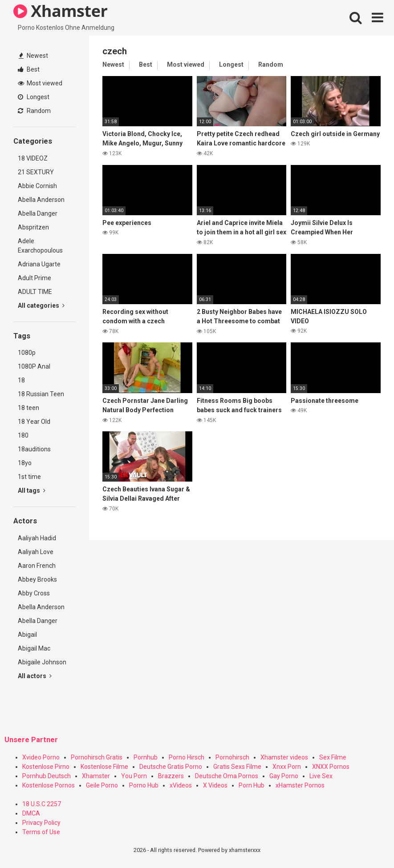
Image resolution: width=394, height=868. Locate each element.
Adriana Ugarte (39, 264)
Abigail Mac (34, 648)
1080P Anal (34, 366)
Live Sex (321, 776)
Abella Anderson (41, 200)
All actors (35, 676)
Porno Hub (144, 785)
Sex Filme (333, 757)
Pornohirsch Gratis (97, 757)
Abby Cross (34, 593)
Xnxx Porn (287, 767)
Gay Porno (284, 776)
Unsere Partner (31, 740)
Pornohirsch (232, 757)
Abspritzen (33, 227)
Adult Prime (35, 278)
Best (29, 69)
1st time (29, 477)
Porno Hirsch (187, 757)
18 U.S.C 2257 (42, 804)
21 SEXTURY (36, 172)
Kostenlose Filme (104, 767)
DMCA (31, 813)
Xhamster (96, 776)
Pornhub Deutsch (47, 776)
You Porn (134, 776)
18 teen (28, 408)
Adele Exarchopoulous (40, 246)
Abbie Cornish (37, 186)
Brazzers (171, 776)
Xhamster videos (284, 757)
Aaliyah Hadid (37, 538)
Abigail (27, 635)
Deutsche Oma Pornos (227, 776)
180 (23, 435)
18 (21, 380)
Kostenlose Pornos (49, 785)
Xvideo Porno (41, 757)
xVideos (181, 785)
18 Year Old (34, 422)
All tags (32, 490)
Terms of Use (41, 832)
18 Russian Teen (41, 394)
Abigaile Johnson (42, 662)
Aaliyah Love (36, 552)
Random (34, 111)
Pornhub (146, 757)
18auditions (34, 449)
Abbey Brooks (37, 579)
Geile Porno (102, 785)
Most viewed (40, 83)
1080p (27, 353)
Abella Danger (38, 213)
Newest (33, 56)
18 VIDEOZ (33, 158)
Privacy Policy (41, 823)
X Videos (215, 785)
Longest (34, 97)
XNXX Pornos (331, 767)
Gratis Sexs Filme (237, 767)
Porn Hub (252, 785)
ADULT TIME (35, 292)
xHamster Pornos (300, 785)
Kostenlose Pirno (46, 767)
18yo (25, 463)
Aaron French (37, 566)
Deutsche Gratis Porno (171, 767)
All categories (41, 305)
